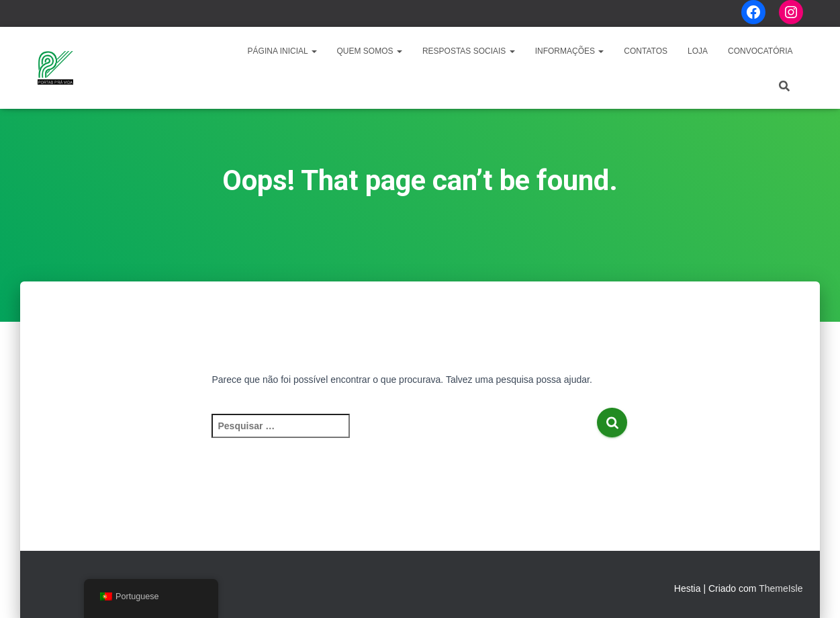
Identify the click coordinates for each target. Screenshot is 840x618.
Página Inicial (282, 51)
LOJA (698, 51)
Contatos (646, 51)
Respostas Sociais (469, 51)
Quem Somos (370, 51)
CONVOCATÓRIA (760, 51)
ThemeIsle (781, 588)
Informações (570, 51)
